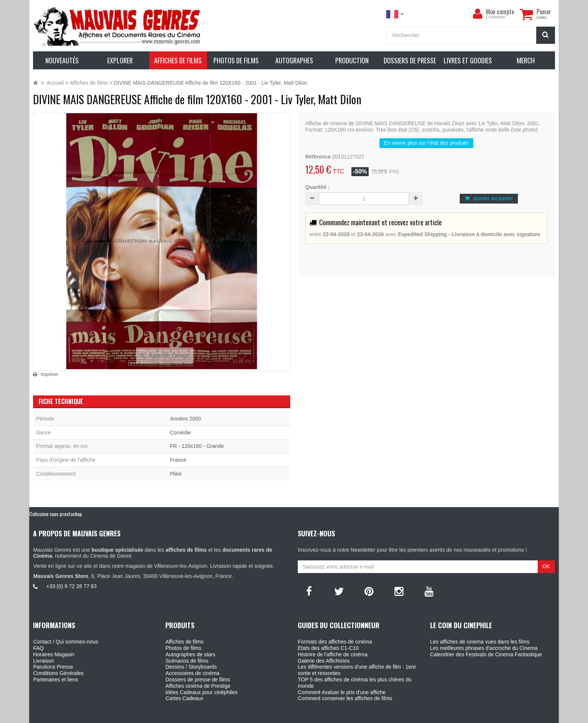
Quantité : (317, 187)
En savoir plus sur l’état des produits (427, 143)
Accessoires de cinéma (192, 673)
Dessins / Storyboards (191, 667)
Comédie (180, 433)
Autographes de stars (190, 654)
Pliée (176, 474)
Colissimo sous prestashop (56, 514)
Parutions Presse (53, 667)
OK (546, 566)
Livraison (43, 661)
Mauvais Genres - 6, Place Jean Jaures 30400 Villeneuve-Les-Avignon (311, 716)
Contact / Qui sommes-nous (66, 642)
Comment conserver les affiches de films (345, 698)
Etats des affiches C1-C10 (328, 648)
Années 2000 (185, 419)
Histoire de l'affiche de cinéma (333, 654)
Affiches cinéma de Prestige (198, 686)
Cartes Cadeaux (184, 698)
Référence (318, 157)
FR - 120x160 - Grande (197, 446)
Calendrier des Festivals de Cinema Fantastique (486, 654)
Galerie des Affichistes (324, 661)
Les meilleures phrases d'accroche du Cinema (484, 648)
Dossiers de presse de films (198, 680)
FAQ (38, 648)
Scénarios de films (187, 661)
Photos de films (183, 648)
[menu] (478, 14)
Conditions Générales (58, 673)
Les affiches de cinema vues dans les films (480, 642)
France (178, 460)
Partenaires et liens (55, 680)
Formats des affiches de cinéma (335, 642)
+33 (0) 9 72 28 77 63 (71, 586)
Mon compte (500, 12)
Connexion (496, 17)
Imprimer (49, 374)
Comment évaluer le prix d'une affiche (342, 692)
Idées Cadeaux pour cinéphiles (201, 692)
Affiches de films (184, 642)
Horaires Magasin (54, 654)
